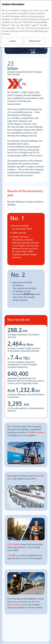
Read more (35, 41)
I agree (13, 41)
